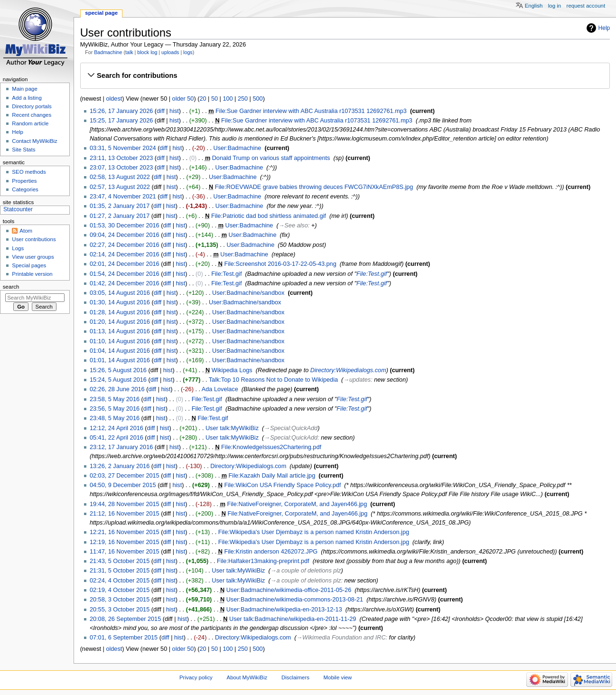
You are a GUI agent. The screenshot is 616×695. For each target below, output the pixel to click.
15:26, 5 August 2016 (118, 370)
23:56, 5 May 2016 (115, 409)
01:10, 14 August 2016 (120, 341)
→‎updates (357, 380)
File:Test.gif (226, 274)
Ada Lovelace (220, 389)
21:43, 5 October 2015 (120, 561)
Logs (18, 248)
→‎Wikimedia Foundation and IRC (341, 638)
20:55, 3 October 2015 (120, 610)
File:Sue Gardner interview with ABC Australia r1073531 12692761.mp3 (311, 111)
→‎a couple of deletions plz (306, 571)
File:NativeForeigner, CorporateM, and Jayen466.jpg (297, 504)
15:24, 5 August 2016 (118, 380)
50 (215, 99)
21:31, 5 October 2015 (120, 571)
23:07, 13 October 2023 (121, 168)
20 (203, 99)
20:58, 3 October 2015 (120, 600)
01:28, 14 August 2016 (120, 312)
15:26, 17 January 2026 (121, 111)
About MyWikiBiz (247, 677)
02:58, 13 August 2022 (120, 177)
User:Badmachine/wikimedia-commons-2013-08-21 (295, 600)
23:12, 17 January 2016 (121, 447)
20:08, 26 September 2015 (125, 619)
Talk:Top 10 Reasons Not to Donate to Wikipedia (273, 380)
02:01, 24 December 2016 (125, 264)
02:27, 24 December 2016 (125, 245)
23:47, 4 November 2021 (123, 197)
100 (228, 99)
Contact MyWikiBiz (34, 141)
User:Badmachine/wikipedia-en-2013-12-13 (284, 610)
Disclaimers (295, 677)
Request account (586, 6)
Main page (25, 89)
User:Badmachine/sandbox (248, 293)
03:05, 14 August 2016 (120, 293)
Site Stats (23, 150)
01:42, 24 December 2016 (125, 283)
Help (604, 28)
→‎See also (293, 225)
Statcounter (18, 209)
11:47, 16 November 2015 (125, 552)
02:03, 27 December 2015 (125, 476)
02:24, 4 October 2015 (120, 581)
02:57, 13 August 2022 (120, 187)
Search (11, 287)
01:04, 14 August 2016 (120, 351)
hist (174, 111)
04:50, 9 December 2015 (123, 485)
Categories (25, 189)
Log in (555, 6)
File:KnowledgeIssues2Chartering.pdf (271, 447)
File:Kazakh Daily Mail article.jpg (272, 476)
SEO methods (29, 172)
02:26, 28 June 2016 (117, 389)
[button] (345, 75)
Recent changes (32, 115)
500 (257, 99)
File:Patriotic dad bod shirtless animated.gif (269, 216)
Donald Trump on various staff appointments (271, 158)
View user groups (33, 257)
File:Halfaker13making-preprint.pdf (263, 561)
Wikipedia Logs (232, 370)
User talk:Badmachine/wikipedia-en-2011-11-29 (293, 619)
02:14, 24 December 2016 (125, 254)
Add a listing (27, 98)
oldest (114, 99)
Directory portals (32, 106)
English (534, 6)
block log (147, 52)
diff (161, 111)
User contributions (34, 239)
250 (243, 99)
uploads (170, 52)
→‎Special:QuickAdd (291, 428)
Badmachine (108, 52)
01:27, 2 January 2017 (120, 216)
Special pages (29, 265)
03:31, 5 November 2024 (123, 148)
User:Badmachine (238, 148)
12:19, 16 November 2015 (125, 542)
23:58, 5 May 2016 (115, 399)
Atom (26, 231)
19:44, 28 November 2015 (125, 504)
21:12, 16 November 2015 (125, 514)
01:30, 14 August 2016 (120, 302)
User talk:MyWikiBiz (232, 428)
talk (129, 52)
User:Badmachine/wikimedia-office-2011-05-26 (289, 590)
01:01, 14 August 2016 (120, 360)
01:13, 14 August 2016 (120, 331)
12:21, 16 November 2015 (125, 532)
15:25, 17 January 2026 (121, 121)
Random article (30, 123)
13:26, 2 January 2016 (120, 466)
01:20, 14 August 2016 (120, 322)
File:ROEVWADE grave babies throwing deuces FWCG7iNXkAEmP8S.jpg (314, 187)
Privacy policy (196, 677)
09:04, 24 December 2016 (125, 235)
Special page (101, 13)
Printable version (32, 274)
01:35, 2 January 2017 (120, 206)
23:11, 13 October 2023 (121, 158)
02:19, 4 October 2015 (120, 590)
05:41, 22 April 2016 (117, 438)
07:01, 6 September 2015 (124, 638)
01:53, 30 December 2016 (125, 225)
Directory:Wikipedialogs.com (348, 370)
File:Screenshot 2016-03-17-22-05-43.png (280, 264)
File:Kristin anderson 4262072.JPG (271, 552)
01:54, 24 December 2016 (125, 274)
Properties (24, 181)
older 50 (183, 99)
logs (188, 52)
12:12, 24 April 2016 (117, 428)
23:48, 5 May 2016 (115, 418)
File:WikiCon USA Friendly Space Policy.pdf (282, 485)
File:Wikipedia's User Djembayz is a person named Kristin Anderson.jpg (314, 532)
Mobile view (338, 677)
